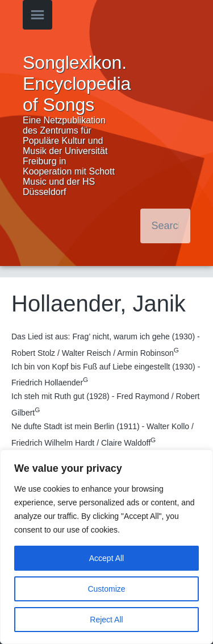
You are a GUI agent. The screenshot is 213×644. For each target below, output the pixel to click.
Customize (106, 589)
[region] (106, 547)
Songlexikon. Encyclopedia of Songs (77, 84)
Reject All (106, 620)
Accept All (106, 558)
